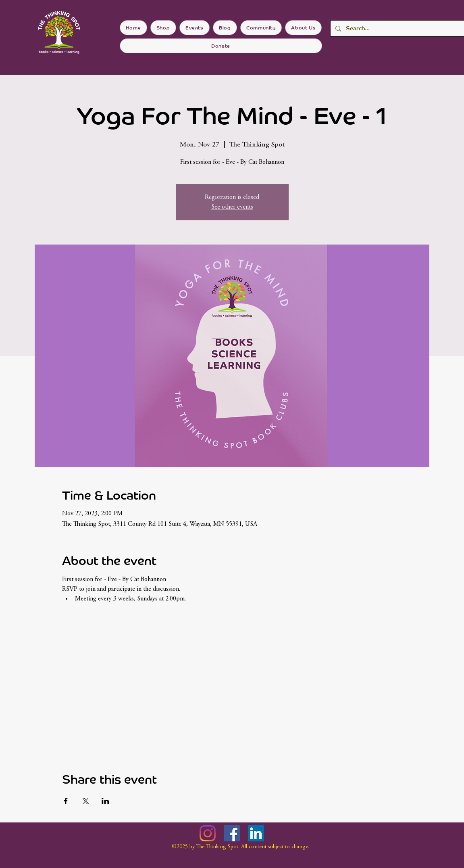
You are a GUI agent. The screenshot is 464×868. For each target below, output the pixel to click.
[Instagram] (208, 833)
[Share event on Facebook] (66, 801)
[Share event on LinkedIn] (105, 801)
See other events (232, 207)
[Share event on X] (86, 801)
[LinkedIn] (256, 833)
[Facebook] (232, 833)
